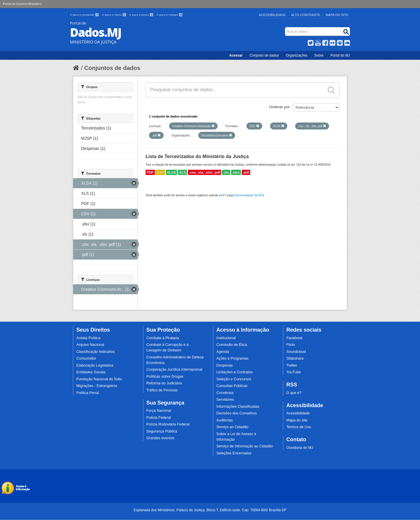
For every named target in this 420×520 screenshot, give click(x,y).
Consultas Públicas (232, 386)
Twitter (292, 365)
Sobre (319, 55)
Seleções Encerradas (234, 453)
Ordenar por (279, 107)
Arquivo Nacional (90, 345)
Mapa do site (297, 420)
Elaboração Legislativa (95, 365)
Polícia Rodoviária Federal (168, 424)
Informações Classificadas (238, 407)
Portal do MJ (340, 55)
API (224, 195)
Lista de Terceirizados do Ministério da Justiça (197, 156)
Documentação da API (249, 195)
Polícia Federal (159, 418)
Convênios (225, 393)
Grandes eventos (160, 438)
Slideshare (295, 358)
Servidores (225, 400)
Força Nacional (159, 411)
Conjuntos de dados (112, 68)
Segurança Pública (162, 431)
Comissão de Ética (232, 345)
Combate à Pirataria (163, 338)
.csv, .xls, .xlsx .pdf (204, 172)
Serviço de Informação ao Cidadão (245, 446)
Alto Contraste (306, 15)
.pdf (246, 172)
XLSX (172, 172)
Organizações (297, 55)
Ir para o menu (115, 15)
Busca (286, 28)
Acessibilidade (272, 15)
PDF (150, 172)
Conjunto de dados (264, 55)
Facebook (294, 338)
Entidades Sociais (91, 372)
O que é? (294, 393)
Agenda (223, 352)
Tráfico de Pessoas (162, 390)
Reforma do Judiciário (164, 383)
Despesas (225, 365)
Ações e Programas (233, 358)
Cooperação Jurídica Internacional (174, 370)
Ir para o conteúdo (85, 15)
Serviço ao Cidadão (232, 427)
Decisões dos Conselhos (237, 413)
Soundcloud (296, 352)
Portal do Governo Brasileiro (22, 4)
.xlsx (236, 172)
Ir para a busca (142, 15)
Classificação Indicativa (96, 352)
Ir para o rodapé (170, 15)
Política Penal (88, 393)
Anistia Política (89, 338)
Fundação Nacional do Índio (99, 379)
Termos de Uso (299, 427)
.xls (226, 172)
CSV (160, 172)
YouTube (294, 372)
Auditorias (225, 420)
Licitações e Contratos (235, 372)
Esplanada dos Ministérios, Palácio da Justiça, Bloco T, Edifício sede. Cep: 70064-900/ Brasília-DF (210, 510)
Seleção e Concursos (234, 379)
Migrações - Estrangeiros (97, 386)
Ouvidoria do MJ (300, 448)
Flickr (291, 345)
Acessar (236, 55)
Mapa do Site (337, 15)
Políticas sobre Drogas (165, 377)
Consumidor (86, 358)
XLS (182, 172)
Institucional (226, 338)
